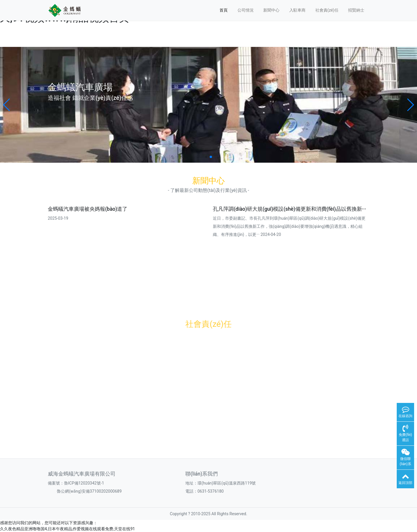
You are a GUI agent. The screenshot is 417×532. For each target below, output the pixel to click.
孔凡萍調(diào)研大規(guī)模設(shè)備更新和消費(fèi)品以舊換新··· (289, 209)
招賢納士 (356, 10)
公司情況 (246, 10)
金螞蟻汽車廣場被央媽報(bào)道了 (88, 209)
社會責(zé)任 (327, 10)
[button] (7, 105)
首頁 (224, 10)
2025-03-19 (58, 218)
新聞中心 (271, 10)
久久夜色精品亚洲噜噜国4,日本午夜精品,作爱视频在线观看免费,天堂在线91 (67, 529)
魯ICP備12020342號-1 (84, 483)
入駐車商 (297, 10)
